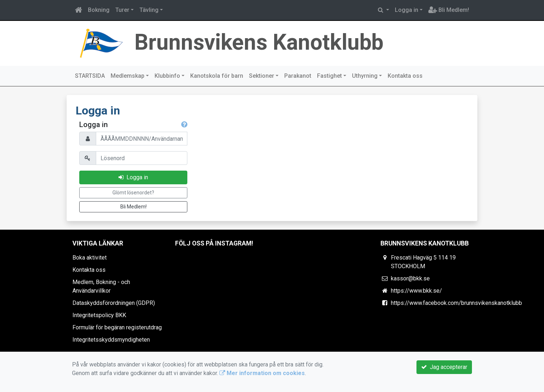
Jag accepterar (444, 367)
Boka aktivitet (90, 258)
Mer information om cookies (262, 373)
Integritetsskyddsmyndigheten (111, 340)
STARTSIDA (90, 76)
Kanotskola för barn (217, 76)
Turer (122, 10)
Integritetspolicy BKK (99, 315)
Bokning (99, 10)
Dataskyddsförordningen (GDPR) (114, 303)
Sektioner (262, 76)
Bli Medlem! (449, 10)
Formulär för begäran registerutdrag (117, 327)
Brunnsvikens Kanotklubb (259, 42)
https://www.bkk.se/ (416, 291)
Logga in (407, 10)
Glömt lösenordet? (133, 193)
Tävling (149, 10)
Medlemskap (128, 76)
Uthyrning (365, 76)
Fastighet (329, 76)
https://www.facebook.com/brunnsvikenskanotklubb (456, 303)
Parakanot (298, 76)
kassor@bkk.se (410, 278)
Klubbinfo (167, 76)
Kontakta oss (405, 76)
